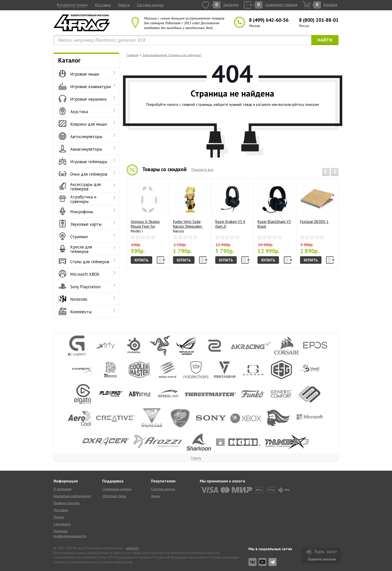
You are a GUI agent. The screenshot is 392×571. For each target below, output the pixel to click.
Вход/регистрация (72, 5)
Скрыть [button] (196, 458)
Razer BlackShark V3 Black (275, 205)
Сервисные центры (117, 489)
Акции (155, 496)
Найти (325, 40)
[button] (326, 172)
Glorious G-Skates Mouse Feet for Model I (148, 207)
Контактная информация (72, 496)
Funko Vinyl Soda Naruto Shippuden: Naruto (190, 207)
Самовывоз (62, 524)
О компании (62, 489)
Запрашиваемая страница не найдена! (172, 55)
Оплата (124, 5)
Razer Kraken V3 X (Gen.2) (232, 205)
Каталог (69, 60)
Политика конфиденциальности (70, 533)
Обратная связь (114, 496)
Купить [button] (141, 260)
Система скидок (150, 5)
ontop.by (132, 548)
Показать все (202, 170)
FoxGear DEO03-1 (317, 203)
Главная (133, 55)
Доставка (103, 5)
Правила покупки (66, 503)
